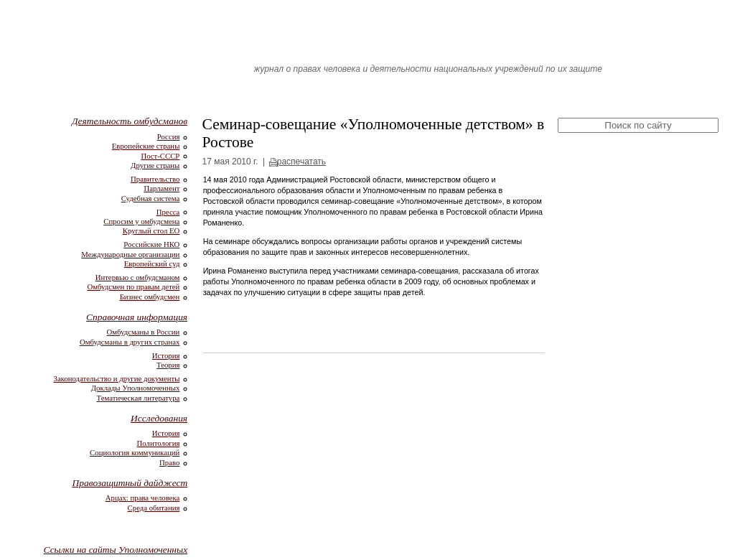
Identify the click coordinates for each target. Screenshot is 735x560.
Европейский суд (152, 263)
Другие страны (155, 165)
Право (169, 462)
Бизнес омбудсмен (150, 297)
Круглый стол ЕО (151, 230)
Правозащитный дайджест (130, 483)
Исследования (159, 418)
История (166, 355)
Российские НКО (151, 244)
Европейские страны (146, 146)
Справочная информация (137, 317)
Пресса (168, 212)
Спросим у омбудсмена (141, 221)
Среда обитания (154, 508)
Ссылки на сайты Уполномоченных (116, 550)
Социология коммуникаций (135, 452)
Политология (159, 443)
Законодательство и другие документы (117, 378)
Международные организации (130, 254)
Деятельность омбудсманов (130, 121)
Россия (169, 136)
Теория (168, 365)
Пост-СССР (160, 156)
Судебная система (151, 198)
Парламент (161, 188)
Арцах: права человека (143, 498)
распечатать (301, 162)
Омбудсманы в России (143, 332)
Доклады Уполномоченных (136, 388)
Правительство (155, 179)
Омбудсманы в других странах (130, 342)
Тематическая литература (139, 398)
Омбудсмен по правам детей (133, 286)
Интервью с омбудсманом (138, 277)
